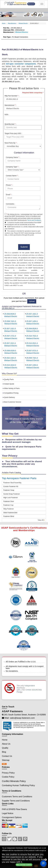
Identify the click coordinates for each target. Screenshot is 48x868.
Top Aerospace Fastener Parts (19, 478)
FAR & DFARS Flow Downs (14, 809)
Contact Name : (12, 176)
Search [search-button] (31, 4)
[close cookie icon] (46, 860)
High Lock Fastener (11, 498)
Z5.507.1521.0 (10, 343)
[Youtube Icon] (20, 839)
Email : (9, 195)
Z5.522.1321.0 (10, 358)
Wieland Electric (23, 23)
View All (41, 520)
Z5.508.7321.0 (32, 358)
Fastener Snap (9, 490)
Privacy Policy (8, 773)
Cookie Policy (8, 777)
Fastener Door (9, 501)
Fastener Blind (9, 516)
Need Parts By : (11, 143)
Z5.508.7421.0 (10, 321)
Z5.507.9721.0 (32, 351)
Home (4, 23)
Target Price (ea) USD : (13, 133)
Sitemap (6, 760)
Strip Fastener (9, 509)
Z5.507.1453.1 (32, 321)
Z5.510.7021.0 (32, 336)
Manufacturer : (11, 105)
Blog (4, 752)
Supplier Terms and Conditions (16, 801)
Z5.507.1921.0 (32, 314)
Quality (5, 748)
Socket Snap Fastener (12, 494)
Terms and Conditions (34, 220)
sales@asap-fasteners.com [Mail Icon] (22, 718)
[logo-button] (15, 3)
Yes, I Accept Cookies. (24, 865)
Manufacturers (12, 23)
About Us (6, 744)
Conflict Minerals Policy (14, 781)
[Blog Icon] (15, 839)
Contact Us (7, 756)
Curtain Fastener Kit (11, 486)
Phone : (9, 185)
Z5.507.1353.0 (32, 365)
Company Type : (12, 167)
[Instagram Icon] (4, 839)
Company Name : (13, 157)
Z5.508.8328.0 (10, 351)
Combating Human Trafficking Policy (18, 785)
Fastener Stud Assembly (12, 483)
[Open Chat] (43, 863)
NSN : (7, 115)
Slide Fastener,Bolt (10, 513)
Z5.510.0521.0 (32, 343)
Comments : (10, 204)
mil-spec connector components (21, 64)
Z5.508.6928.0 (10, 314)
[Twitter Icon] (9, 839)
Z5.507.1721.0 (10, 336)
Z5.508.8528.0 (32, 329)
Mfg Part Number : (12, 96)
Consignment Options (12, 817)
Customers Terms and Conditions (17, 797)
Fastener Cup (8, 505)
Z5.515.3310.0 (10, 365)
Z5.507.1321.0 (10, 329)
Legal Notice (8, 813)
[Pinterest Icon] (25, 839)
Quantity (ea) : (10, 124)
